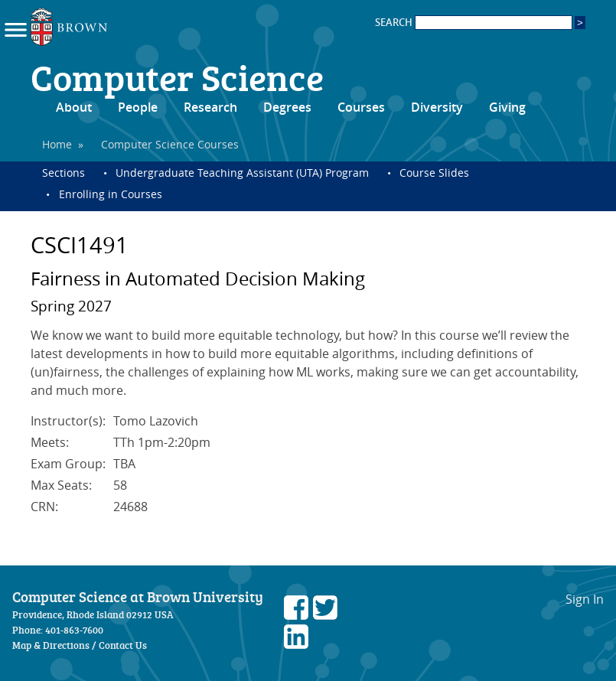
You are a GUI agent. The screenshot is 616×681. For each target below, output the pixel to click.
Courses (361, 107)
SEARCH (474, 23)
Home (57, 144)
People (138, 107)
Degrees (287, 107)
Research (210, 107)
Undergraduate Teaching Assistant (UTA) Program (242, 173)
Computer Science (177, 77)
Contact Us (123, 645)
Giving (507, 107)
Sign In (585, 599)
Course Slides (434, 173)
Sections (64, 173)
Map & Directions (51, 645)
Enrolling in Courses (111, 194)
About (74, 107)
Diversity (437, 107)
